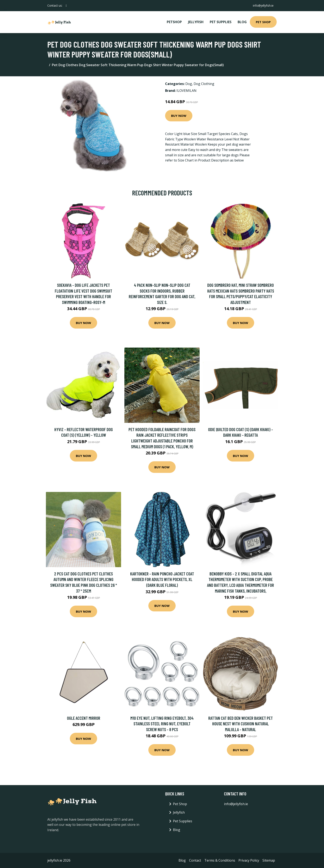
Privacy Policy (249, 860)
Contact (195, 860)
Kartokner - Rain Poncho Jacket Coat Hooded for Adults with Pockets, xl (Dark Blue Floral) (162, 579)
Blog (242, 22)
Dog (189, 84)
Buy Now (179, 116)
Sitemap (269, 860)
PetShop (174, 22)
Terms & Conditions (220, 860)
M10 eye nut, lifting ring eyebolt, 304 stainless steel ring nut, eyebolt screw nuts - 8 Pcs (162, 724)
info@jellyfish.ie (263, 5)
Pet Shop (263, 22)
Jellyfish (196, 22)
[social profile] (66, 6)
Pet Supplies (221, 22)
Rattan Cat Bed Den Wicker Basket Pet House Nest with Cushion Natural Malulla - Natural (241, 724)
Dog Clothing (204, 84)
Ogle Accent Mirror (84, 718)
